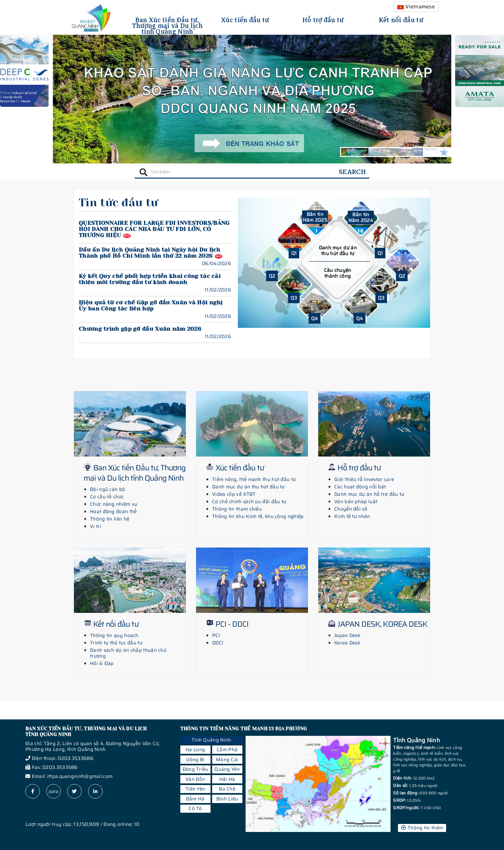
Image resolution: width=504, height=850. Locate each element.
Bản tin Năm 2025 (315, 217)
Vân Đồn (195, 779)
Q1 (294, 253)
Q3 (294, 298)
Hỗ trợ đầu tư (323, 19)
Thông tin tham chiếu (237, 509)
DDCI (218, 643)
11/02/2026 (218, 290)
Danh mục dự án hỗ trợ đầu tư (369, 494)
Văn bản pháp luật (356, 502)
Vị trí (96, 526)
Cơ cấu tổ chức (107, 497)
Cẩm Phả (227, 750)
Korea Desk (347, 643)
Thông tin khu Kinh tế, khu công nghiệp (258, 516)
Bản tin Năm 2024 (361, 217)
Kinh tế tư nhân (352, 516)
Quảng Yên (227, 769)
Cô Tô (195, 808)
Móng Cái (227, 760)
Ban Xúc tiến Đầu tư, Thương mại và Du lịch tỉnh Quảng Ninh (167, 25)
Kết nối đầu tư (401, 19)
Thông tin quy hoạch (114, 635)
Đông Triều (195, 769)
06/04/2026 (216, 263)
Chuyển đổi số (351, 509)
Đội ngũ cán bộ (108, 489)
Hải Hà (227, 779)
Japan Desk (347, 635)
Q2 (272, 276)
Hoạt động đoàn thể (113, 512)
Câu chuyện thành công (338, 273)
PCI (216, 635)
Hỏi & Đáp (102, 663)
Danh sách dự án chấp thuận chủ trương (128, 653)
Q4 (315, 319)
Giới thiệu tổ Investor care (364, 479)
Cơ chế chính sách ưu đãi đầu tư (249, 502)
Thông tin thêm (422, 828)
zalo (54, 791)
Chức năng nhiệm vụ (114, 504)
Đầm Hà (195, 799)
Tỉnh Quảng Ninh (212, 740)
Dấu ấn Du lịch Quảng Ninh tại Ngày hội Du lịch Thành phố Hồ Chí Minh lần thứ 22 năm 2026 (150, 253)
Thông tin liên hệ (110, 519)
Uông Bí (195, 760)
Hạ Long (195, 750)
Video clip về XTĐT (234, 494)
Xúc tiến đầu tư (245, 19)
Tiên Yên (195, 789)
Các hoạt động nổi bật (360, 487)
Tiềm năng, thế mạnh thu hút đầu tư (254, 479)
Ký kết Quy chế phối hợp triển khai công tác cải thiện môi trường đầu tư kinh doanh (150, 279)
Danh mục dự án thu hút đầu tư (338, 251)
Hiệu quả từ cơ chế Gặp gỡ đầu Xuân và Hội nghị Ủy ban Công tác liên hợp (151, 305)
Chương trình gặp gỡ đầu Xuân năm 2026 (140, 329)
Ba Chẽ (227, 789)
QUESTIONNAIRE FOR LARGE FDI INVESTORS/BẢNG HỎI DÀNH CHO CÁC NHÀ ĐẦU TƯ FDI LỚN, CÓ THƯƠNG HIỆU (154, 229)
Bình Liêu (227, 799)
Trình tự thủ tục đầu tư (116, 643)
